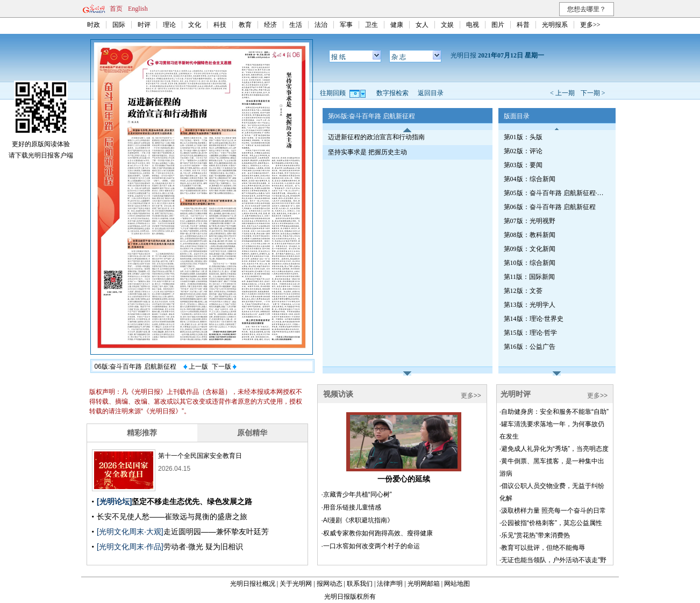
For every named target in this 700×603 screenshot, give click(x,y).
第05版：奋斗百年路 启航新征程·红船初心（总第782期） (555, 193)
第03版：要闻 (523, 165)
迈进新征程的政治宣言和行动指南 (376, 137)
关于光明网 (296, 584)
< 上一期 (562, 93)
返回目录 (431, 93)
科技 (220, 25)
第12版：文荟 (523, 291)
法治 (321, 25)
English (138, 9)
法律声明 (390, 584)
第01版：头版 (523, 137)
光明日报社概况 (253, 584)
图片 (498, 25)
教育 (245, 25)
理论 (169, 25)
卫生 (372, 25)
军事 (346, 25)
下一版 (224, 367)
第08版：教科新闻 (530, 235)
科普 (523, 25)
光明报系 (555, 25)
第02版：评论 (523, 151)
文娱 (447, 25)
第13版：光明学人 (530, 305)
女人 (422, 25)
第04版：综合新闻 (530, 179)
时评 (144, 25)
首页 (116, 9)
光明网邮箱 (424, 584)
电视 (473, 25)
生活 (296, 25)
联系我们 (360, 584)
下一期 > (593, 93)
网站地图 (457, 584)
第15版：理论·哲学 (530, 333)
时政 (94, 25)
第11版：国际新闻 (530, 277)
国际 (119, 25)
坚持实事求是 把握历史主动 (367, 152)
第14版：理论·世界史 (534, 319)
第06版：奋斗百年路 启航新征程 (550, 207)
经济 (270, 25)
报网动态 (330, 584)
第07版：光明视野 (530, 221)
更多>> (590, 25)
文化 (195, 25)
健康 (397, 25)
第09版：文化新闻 (530, 249)
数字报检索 (392, 93)
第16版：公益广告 (530, 347)
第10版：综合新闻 (530, 263)
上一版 (196, 367)
